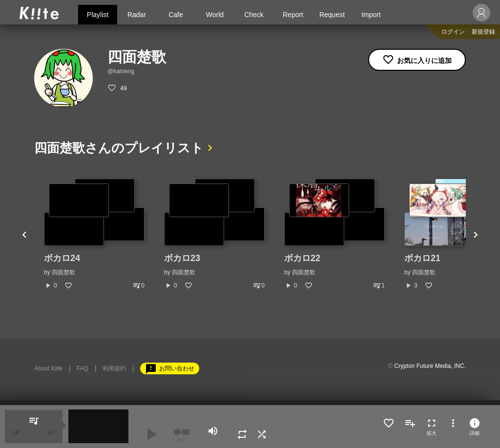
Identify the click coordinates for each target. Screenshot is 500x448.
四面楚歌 (63, 272)
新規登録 (483, 32)
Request (332, 15)
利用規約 (114, 368)
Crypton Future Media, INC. (430, 366)
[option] (94, 234)
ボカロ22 (302, 258)
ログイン (453, 32)
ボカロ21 (422, 258)
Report (293, 15)
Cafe (176, 15)
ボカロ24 (62, 258)
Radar (137, 15)
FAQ (83, 368)
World (215, 15)
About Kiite (48, 368)
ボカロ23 (182, 258)
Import (371, 15)
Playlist (98, 15)
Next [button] (476, 234)
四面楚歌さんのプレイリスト (119, 148)
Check (254, 15)
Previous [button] (24, 234)
